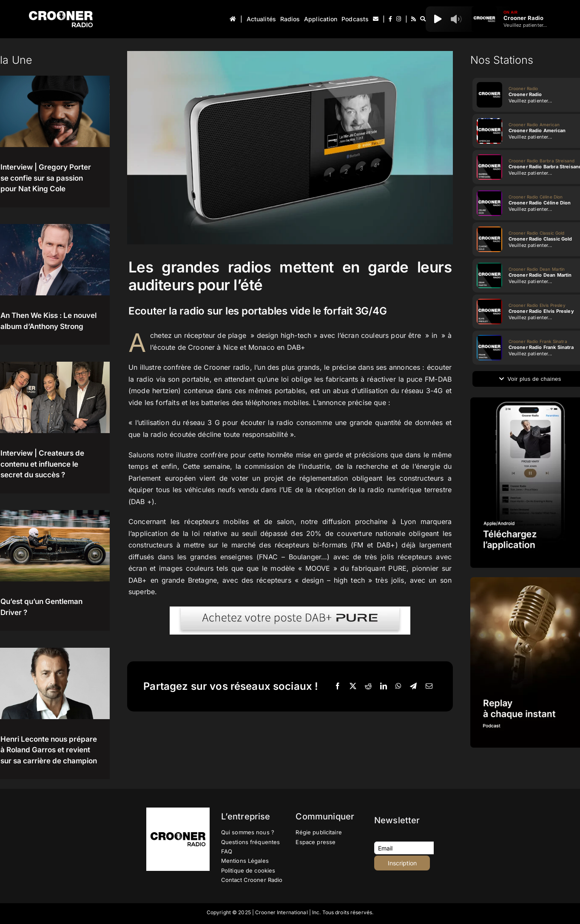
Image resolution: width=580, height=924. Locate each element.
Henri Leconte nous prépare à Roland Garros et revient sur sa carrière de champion (49, 750)
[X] (353, 686)
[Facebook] (338, 686)
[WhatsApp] (398, 686)
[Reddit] (368, 686)
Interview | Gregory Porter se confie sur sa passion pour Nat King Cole (46, 178)
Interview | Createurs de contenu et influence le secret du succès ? (42, 464)
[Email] (429, 686)
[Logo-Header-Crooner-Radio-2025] (61, 14)
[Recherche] (423, 19)
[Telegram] (413, 686)
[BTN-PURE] (290, 610)
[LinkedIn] (384, 686)
